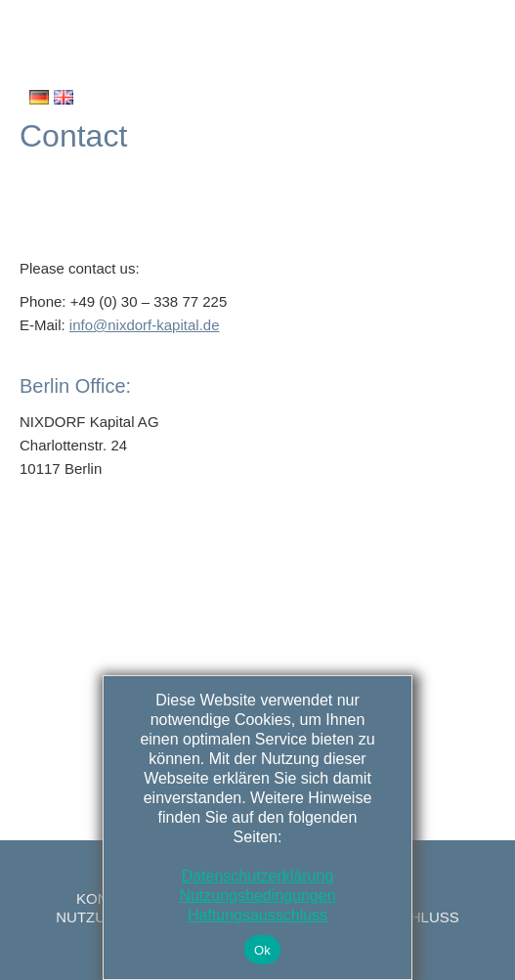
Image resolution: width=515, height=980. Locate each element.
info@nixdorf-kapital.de (145, 325)
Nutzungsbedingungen (257, 895)
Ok (262, 950)
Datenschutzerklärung (258, 876)
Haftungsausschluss (257, 915)
